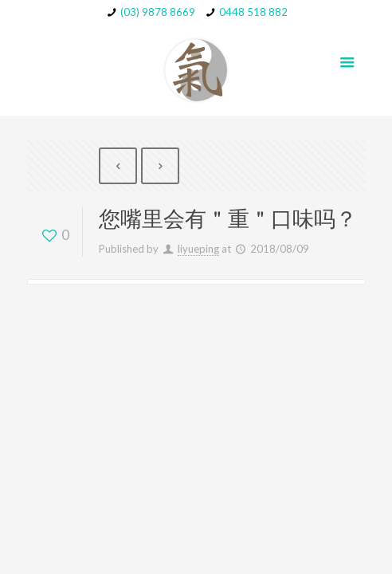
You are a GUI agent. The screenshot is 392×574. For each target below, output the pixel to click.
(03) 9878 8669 (158, 12)
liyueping (198, 249)
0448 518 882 (253, 12)
